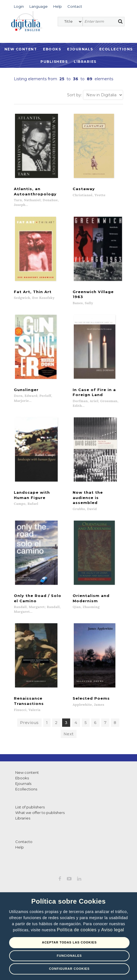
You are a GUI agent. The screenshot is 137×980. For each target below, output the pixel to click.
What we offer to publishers (40, 818)
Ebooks (52, 49)
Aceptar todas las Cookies (69, 942)
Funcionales (69, 956)
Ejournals (80, 49)
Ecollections (116, 49)
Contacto (24, 847)
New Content (21, 49)
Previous (29, 728)
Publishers (54, 62)
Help (20, 853)
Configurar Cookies (69, 969)
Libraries (85, 62)
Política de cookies (77, 930)
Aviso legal (113, 930)
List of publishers (30, 813)
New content (27, 778)
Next (69, 740)
